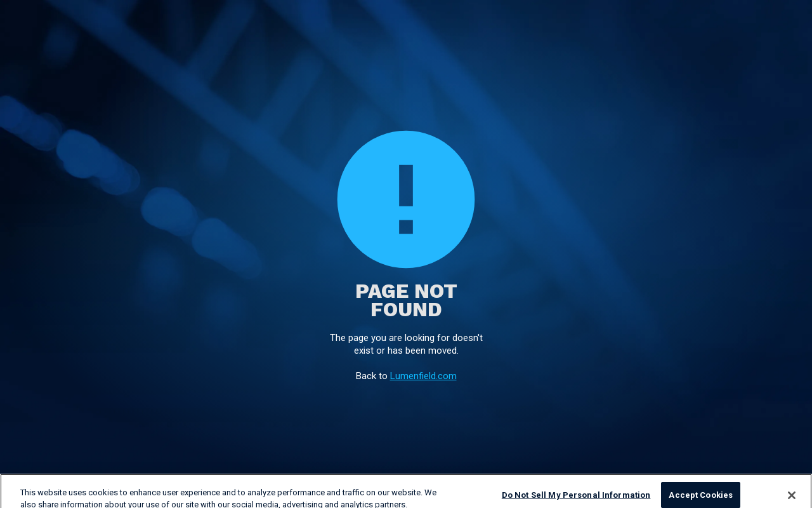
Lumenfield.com (423, 376)
